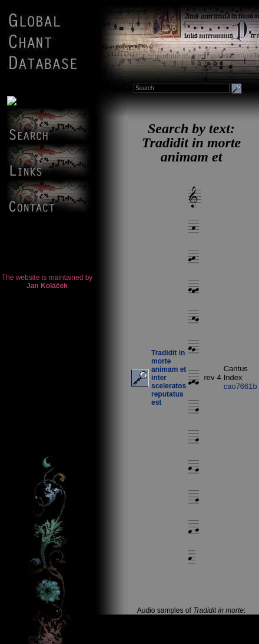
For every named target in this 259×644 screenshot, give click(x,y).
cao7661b (240, 386)
